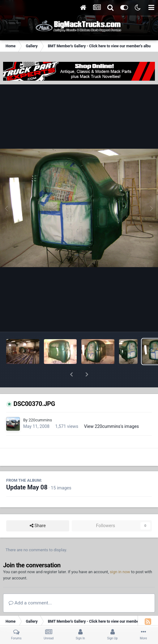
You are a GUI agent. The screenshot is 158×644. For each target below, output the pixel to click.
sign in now (120, 556)
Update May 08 (27, 471)
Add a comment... (30, 587)
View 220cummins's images (111, 410)
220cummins (40, 404)
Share (38, 510)
